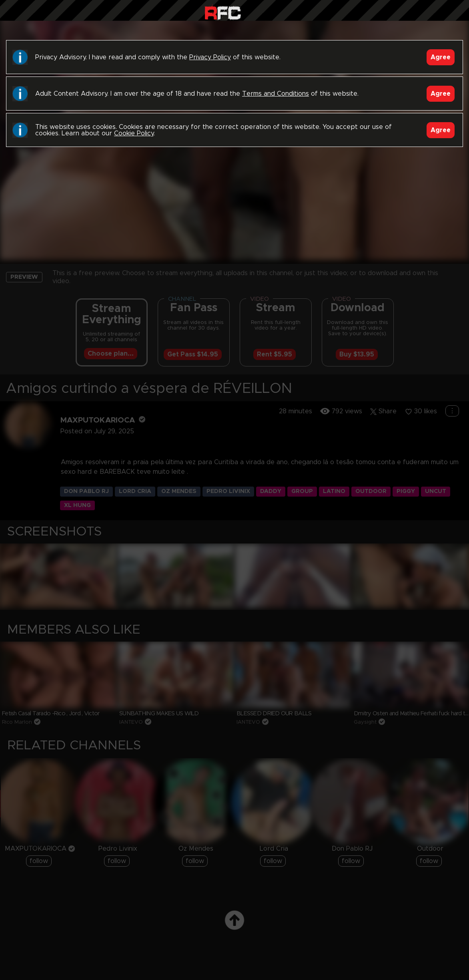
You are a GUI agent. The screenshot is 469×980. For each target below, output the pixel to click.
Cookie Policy (134, 133)
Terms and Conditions (276, 94)
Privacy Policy (210, 57)
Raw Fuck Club (223, 12)
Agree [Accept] (441, 57)
